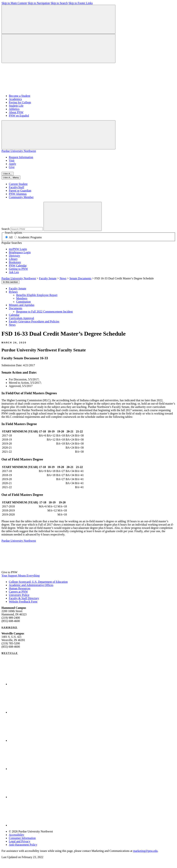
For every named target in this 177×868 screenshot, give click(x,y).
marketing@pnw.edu (145, 851)
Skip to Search (59, 3)
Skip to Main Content (14, 3)
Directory (14, 256)
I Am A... (8, 174)
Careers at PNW (18, 592)
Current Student (18, 184)
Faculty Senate (18, 288)
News (12, 325)
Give (12, 167)
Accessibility (17, 835)
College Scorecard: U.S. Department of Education (38, 582)
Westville (10, 653)
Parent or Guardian (20, 191)
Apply (12, 164)
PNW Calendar (18, 266)
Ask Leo (14, 272)
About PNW (16, 112)
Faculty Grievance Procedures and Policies (34, 321)
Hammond (9, 627)
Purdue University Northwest (19, 151)
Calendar (14, 315)
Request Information (21, 157)
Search (6, 229)
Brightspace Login (20, 252)
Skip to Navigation (39, 3)
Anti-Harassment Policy (23, 845)
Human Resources (20, 588)
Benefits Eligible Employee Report (37, 295)
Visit (12, 160)
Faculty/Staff (16, 187)
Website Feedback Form (23, 602)
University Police (19, 595)
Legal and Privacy (19, 841)
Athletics (14, 109)
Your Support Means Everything (21, 576)
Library (13, 259)
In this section (10, 282)
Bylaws (13, 292)
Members (22, 298)
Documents (16, 308)
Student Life (16, 106)
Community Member (21, 197)
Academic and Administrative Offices (31, 585)
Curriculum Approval (21, 318)
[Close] (11, 178)
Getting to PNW (18, 269)
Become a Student (19, 96)
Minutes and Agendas (22, 305)
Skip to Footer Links (81, 3)
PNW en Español (19, 116)
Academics (15, 99)
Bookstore (15, 262)
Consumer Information (22, 838)
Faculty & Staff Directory (24, 598)
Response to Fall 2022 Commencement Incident (44, 312)
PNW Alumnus (18, 194)
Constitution (23, 302)
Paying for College (20, 102)
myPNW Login (18, 249)
